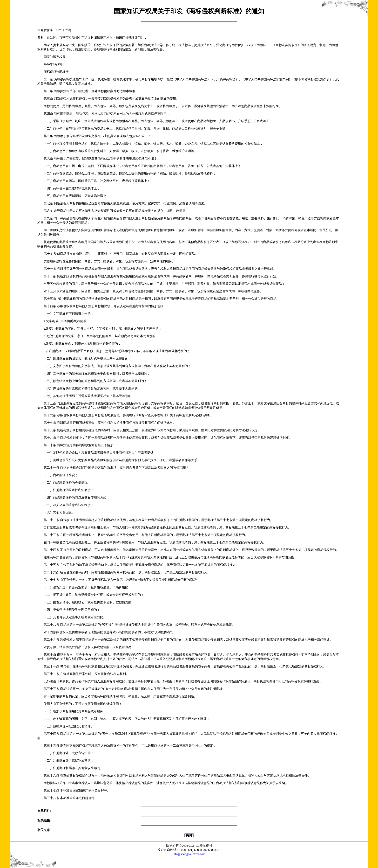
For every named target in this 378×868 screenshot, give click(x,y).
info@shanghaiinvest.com (189, 854)
